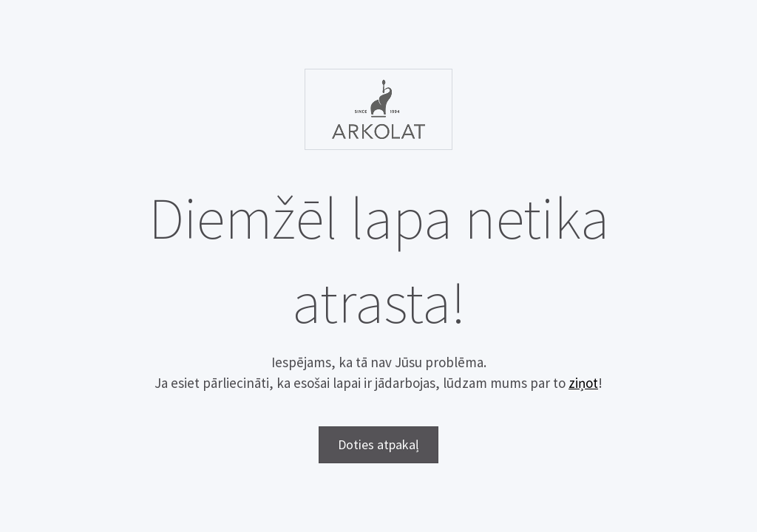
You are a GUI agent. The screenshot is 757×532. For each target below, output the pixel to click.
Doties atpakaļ (378, 444)
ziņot (583, 383)
